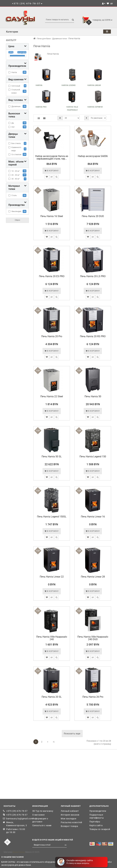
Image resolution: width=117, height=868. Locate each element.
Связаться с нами (42, 825)
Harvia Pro (41, 107)
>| (54, 742)
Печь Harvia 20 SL (52, 697)
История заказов (70, 815)
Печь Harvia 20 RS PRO (93, 336)
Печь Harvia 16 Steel (52, 216)
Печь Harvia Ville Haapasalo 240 (52, 638)
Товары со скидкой (100, 829)
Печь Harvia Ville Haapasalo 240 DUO (93, 638)
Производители (98, 811)
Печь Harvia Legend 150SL (52, 517)
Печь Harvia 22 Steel (52, 396)
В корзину (52, 171)
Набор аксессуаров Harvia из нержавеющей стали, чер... (52, 157)
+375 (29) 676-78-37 (17, 811)
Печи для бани (44, 39)
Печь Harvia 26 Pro (93, 697)
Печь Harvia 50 (93, 396)
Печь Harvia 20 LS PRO (93, 276)
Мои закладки (68, 819)
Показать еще (72, 734)
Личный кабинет (70, 811)
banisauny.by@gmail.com (17, 819)
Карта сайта (96, 825)
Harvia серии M (95, 107)
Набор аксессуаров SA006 (93, 156)
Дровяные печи (60, 39)
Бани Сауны (19, 852)
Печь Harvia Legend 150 (93, 457)
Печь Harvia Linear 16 (93, 517)
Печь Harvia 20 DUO (93, 216)
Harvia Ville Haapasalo (72, 108)
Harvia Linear (94, 85)
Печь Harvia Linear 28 (93, 577)
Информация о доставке (40, 820)
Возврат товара (69, 826)
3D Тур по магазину (43, 811)
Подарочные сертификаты (97, 816)
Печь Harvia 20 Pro (52, 336)
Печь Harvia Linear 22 (52, 577)
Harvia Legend (69, 85)
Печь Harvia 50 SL (52, 457)
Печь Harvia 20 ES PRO (52, 276)
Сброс (17, 220)
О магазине (38, 815)
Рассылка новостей (71, 822)
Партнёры (95, 822)
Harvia (39, 85)
